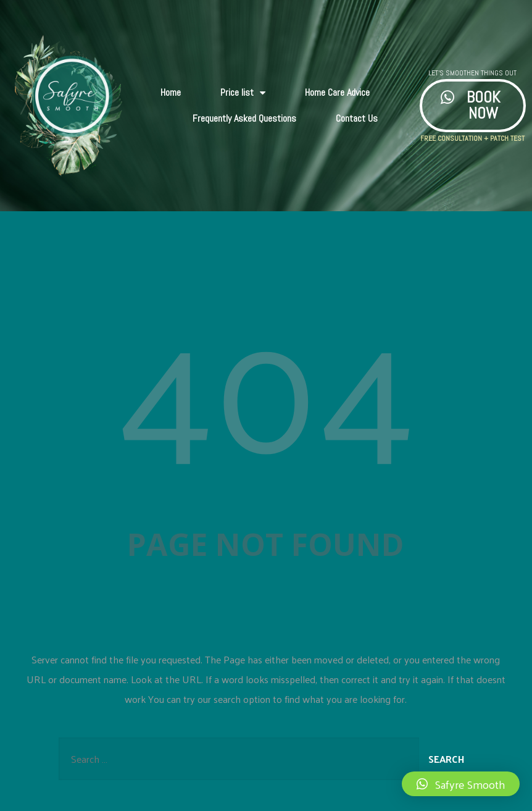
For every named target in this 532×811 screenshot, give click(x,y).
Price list (243, 93)
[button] (461, 784)
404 (266, 380)
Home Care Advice (337, 92)
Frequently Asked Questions (244, 118)
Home (171, 92)
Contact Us (357, 118)
